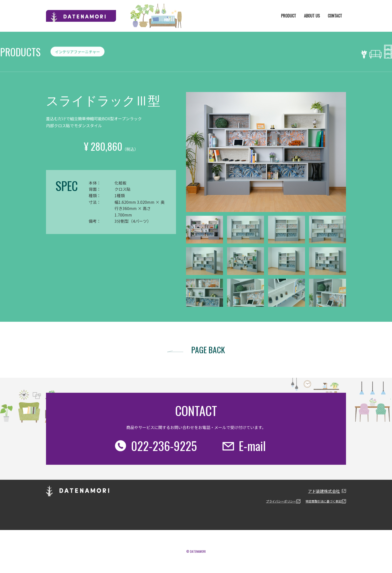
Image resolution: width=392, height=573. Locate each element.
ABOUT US (312, 16)
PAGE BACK (208, 350)
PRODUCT (288, 16)
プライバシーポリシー (281, 501)
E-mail (252, 446)
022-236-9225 (164, 446)
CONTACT (335, 16)
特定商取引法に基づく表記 (323, 501)
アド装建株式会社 (324, 491)
